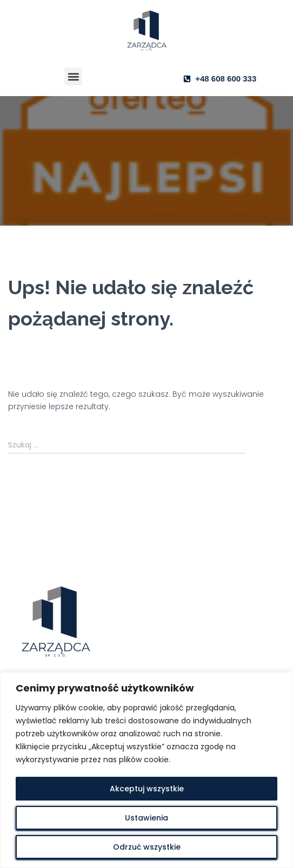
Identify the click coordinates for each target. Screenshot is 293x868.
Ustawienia (146, 818)
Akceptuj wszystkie (147, 789)
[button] (73, 76)
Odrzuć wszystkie (147, 847)
